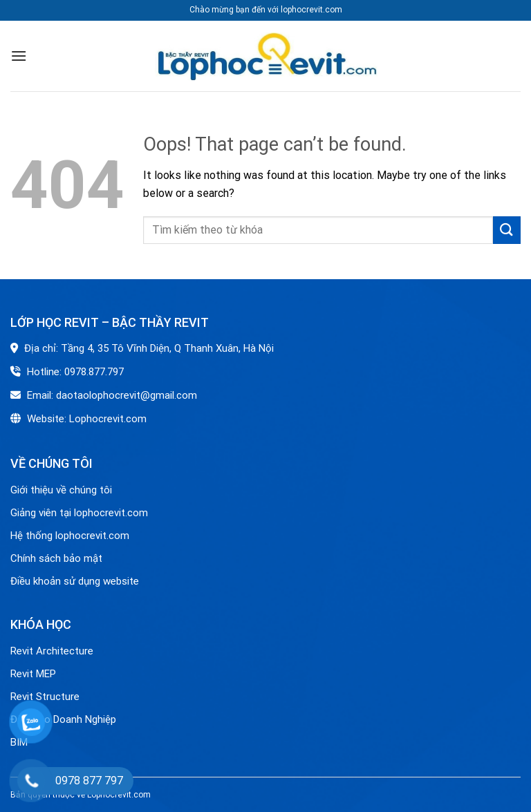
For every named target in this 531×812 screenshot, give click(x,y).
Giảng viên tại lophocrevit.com (79, 513)
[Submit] (507, 230)
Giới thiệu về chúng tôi (61, 490)
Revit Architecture (52, 651)
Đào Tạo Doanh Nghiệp (65, 719)
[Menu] (19, 56)
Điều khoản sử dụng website (75, 581)
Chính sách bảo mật (56, 558)
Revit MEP (33, 674)
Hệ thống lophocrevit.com (70, 536)
